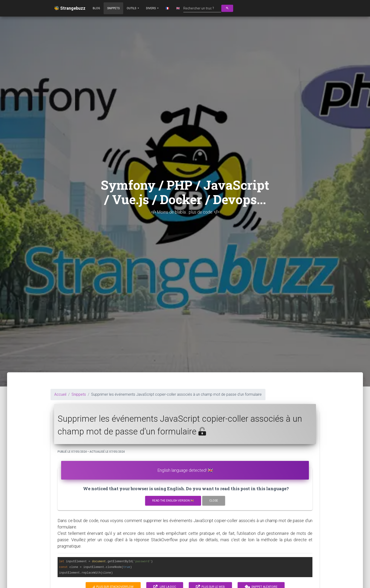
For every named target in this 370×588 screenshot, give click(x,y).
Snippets (113, 8)
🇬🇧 (178, 8)
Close (214, 501)
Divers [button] (151, 8)
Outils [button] (132, 8)
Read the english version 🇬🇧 (173, 501)
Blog (96, 8)
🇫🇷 (167, 8)
